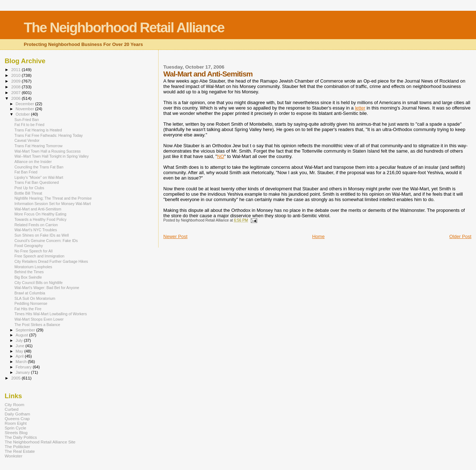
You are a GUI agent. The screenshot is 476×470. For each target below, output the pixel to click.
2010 (16, 75)
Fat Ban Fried (26, 172)
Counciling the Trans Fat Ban (39, 167)
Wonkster (13, 456)
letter (360, 108)
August (23, 335)
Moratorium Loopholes (33, 267)
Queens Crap (17, 418)
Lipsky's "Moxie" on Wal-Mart (39, 177)
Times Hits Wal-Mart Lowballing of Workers (51, 314)
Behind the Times (29, 272)
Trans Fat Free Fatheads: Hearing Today (49, 135)
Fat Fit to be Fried (29, 125)
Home (318, 236)
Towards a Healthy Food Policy (40, 219)
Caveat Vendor (27, 140)
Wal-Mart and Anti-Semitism (38, 209)
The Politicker (17, 446)
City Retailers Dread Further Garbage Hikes (51, 261)
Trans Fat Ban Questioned (37, 182)
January (23, 372)
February (24, 367)
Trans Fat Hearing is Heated (38, 130)
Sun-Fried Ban (27, 120)
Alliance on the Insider (33, 162)
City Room (15, 404)
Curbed (11, 409)
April (20, 356)
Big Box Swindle (28, 277)
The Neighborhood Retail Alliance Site (40, 442)
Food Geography (29, 246)
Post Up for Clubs (29, 188)
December (25, 104)
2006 (16, 98)
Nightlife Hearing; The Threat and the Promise (53, 198)
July (20, 340)
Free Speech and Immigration (39, 256)
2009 (16, 81)
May (20, 351)
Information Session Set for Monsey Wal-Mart (53, 204)
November (25, 109)
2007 (16, 92)
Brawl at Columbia (30, 293)
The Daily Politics (21, 437)
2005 (16, 378)
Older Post (460, 236)
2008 (16, 87)
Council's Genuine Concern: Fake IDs (46, 241)
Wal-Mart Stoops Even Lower (39, 319)
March (22, 362)
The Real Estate (20, 451)
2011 (16, 69)
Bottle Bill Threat (28, 193)
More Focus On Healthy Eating (40, 214)
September (26, 330)
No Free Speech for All (33, 251)
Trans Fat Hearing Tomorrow (38, 146)
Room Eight (16, 423)
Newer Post (175, 236)
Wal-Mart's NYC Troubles (36, 230)
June (21, 346)
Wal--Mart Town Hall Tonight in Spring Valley (51, 156)
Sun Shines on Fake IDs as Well (42, 235)
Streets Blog (16, 432)
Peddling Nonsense (31, 303)
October (23, 114)
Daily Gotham (17, 414)
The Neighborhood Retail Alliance (124, 27)
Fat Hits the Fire (28, 309)
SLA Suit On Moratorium (35, 298)
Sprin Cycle (15, 428)
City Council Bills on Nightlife (39, 283)
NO (221, 156)
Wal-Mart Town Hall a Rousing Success (48, 151)
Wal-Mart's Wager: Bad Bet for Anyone (47, 288)
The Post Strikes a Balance (37, 325)
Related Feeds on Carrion (36, 225)
